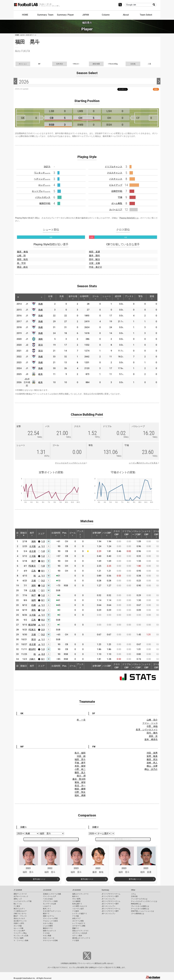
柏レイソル (18, 904)
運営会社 (98, 963)
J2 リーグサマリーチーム (111, 901)
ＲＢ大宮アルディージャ (52, 911)
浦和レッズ (18, 899)
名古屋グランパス (20, 921)
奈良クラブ (76, 918)
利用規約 (65, 963)
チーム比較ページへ (51, 839)
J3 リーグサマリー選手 (110, 911)
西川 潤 (81, 776)
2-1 (43, 590)
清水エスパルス (19, 918)
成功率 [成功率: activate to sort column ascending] (118, 297)
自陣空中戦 (117, 191)
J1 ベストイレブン (109, 899)
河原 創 (81, 756)
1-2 (43, 556)
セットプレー (41, 191)
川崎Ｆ (32, 659)
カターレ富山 (48, 923)
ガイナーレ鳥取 (78, 921)
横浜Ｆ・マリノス (20, 916)
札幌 (34, 605)
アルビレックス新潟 (50, 921)
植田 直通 (94, 252)
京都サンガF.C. (19, 923)
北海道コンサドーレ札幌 (52, 894)
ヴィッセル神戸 (19, 931)
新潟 (41, 345)
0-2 (43, 620)
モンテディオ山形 (49, 904)
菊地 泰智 (80, 782)
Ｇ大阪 (32, 546)
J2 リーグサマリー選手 (110, 904)
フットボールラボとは (139, 899)
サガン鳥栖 (47, 936)
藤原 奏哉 (22, 252)
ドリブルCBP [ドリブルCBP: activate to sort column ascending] (127, 534)
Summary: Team (45, 15)
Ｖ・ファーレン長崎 (21, 941)
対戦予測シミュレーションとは (142, 911)
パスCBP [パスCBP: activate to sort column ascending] (107, 534)
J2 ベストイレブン (109, 906)
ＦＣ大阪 (76, 916)
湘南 (41, 339)
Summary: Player (65, 15)
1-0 (43, 551)
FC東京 (32, 566)
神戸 (34, 561)
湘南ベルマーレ (49, 916)
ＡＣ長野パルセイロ (80, 906)
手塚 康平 (80, 763)
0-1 (43, 561)
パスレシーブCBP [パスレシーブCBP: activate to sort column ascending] (136, 534)
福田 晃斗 (80, 759)
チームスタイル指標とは (140, 909)
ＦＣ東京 (17, 906)
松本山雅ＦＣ (77, 904)
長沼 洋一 (80, 786)
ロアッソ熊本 (77, 936)
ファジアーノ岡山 (20, 933)
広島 (34, 571)
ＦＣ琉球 (76, 941)
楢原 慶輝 (80, 789)
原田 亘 (153, 736)
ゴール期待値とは (138, 914)
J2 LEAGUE (47, 890)
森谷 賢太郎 (79, 779)
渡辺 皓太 (22, 267)
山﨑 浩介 (152, 720)
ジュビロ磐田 (48, 926)
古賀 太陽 (94, 263)
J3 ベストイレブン (109, 914)
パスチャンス (116, 179)
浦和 (34, 586)
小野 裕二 (80, 769)
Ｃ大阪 (32, 556)
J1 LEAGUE (18, 890)
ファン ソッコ (150, 723)
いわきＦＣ (47, 906)
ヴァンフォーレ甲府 (50, 918)
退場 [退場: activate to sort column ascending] (152, 297)
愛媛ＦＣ (76, 928)
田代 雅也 (152, 733)
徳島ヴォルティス (49, 931)
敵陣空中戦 (45, 203)
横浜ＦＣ (46, 914)
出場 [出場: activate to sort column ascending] (50, 297)
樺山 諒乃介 (151, 769)
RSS (156, 89)
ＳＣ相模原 (76, 901)
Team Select (146, 15)
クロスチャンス (115, 173)
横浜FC (32, 649)
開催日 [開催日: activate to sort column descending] (24, 534)
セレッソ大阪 (18, 928)
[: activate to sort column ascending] (24, 297)
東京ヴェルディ (19, 909)
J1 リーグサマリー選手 (110, 896)
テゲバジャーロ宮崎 (50, 941)
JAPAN (86, 15)
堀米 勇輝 (80, 795)
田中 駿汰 (94, 259)
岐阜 (41, 374)
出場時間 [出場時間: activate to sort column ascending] (84, 297)
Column (106, 15)
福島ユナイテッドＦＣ (80, 894)
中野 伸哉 (152, 726)
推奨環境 (73, 963)
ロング (44, 185)
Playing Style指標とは (129, 218)
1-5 (43, 541)
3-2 (43, 581)
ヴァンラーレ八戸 (49, 896)
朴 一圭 (81, 720)
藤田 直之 (80, 773)
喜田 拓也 (22, 259)
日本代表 (134, 896)
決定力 (47, 167)
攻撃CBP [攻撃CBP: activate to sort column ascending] (97, 534)
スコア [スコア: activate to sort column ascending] (41, 534)
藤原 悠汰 (152, 759)
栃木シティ (47, 909)
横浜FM (32, 625)
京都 (34, 581)
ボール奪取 (117, 203)
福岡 (34, 600)
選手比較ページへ (123, 839)
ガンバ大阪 (18, 926)
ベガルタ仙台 (48, 899)
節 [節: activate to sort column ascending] (17, 534)
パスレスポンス (43, 197)
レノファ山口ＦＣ (79, 923)
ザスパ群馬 (76, 899)
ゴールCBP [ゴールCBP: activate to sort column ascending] (156, 534)
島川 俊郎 (80, 753)
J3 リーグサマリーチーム (111, 909)
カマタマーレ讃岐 (79, 926)
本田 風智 (80, 766)
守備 (120, 197)
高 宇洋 (21, 263)
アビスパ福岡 (18, 938)
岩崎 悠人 (152, 763)
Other (133, 890)
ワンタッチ (42, 173)
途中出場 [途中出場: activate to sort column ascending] (73, 297)
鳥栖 (41, 304)
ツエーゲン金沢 (78, 909)
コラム (133, 894)
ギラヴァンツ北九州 (80, 933)
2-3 (43, 630)
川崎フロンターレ (20, 914)
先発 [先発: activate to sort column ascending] (62, 297)
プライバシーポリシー (85, 963)
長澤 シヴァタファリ (147, 730)
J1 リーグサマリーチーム (111, 894)
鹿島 (34, 610)
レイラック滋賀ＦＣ (80, 914)
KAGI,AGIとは (136, 904)
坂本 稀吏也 (151, 739)
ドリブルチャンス (114, 167)
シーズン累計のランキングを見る (143, 463)
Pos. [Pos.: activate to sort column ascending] (65, 534)
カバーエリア (116, 210)
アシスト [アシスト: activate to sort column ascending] (129, 297)
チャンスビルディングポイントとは (70, 463)
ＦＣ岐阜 (76, 911)
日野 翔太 (80, 792)
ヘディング (42, 179)
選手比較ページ (39, 879)
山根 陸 (21, 256)
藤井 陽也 (94, 256)
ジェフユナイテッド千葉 (23, 901)
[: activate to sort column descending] (18, 297)
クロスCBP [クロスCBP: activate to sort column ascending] (117, 534)
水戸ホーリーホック (21, 896)
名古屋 (32, 551)
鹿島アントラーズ (20, 894)
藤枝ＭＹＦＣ (48, 928)
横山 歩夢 (152, 766)
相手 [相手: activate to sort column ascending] (32, 534)
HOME (25, 15)
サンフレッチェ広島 (21, 936)
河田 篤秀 (152, 753)
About (126, 15)
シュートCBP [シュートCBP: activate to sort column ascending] (146, 534)
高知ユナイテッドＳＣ (80, 931)
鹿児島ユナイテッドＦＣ (81, 938)
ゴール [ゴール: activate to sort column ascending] (95, 297)
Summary (105, 890)
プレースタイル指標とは (140, 906)
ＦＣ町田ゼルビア (20, 911)
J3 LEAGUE (77, 890)
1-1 (43, 546)
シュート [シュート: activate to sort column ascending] (107, 297)
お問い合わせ (107, 963)
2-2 (43, 654)
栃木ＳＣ (76, 896)
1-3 (43, 649)
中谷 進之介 (96, 267)
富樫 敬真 (152, 756)
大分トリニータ (49, 938)
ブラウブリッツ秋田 (50, 901)
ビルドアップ (116, 185)
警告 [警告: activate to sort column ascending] (141, 297)
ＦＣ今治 (46, 933)
